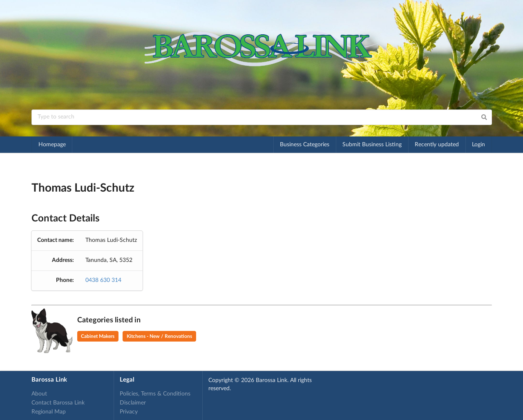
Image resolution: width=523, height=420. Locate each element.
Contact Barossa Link (58, 403)
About (39, 394)
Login (478, 145)
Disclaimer (133, 403)
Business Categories (305, 145)
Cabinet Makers (98, 336)
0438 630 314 (103, 280)
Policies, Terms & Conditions (155, 394)
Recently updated (437, 145)
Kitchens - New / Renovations (159, 336)
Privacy (129, 412)
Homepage (52, 145)
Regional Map (49, 412)
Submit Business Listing (372, 145)
